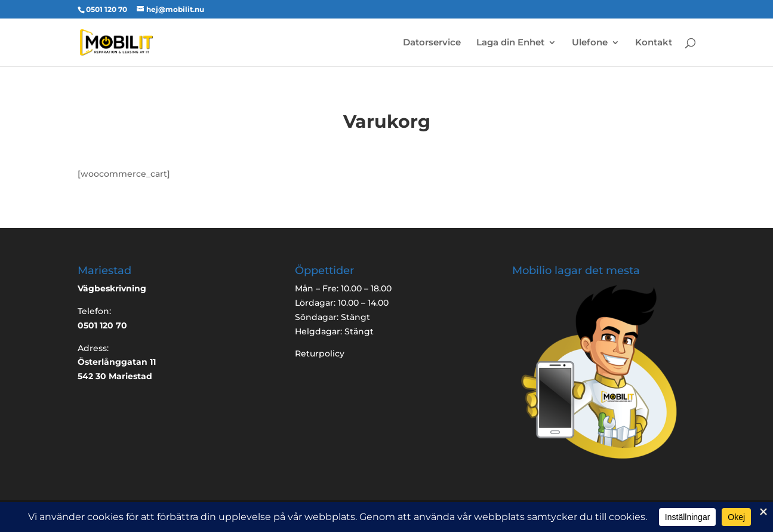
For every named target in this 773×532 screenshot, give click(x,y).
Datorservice (432, 43)
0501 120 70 (107, 9)
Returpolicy (320, 353)
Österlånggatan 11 (117, 362)
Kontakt (654, 43)
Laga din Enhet (510, 43)
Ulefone (590, 43)
